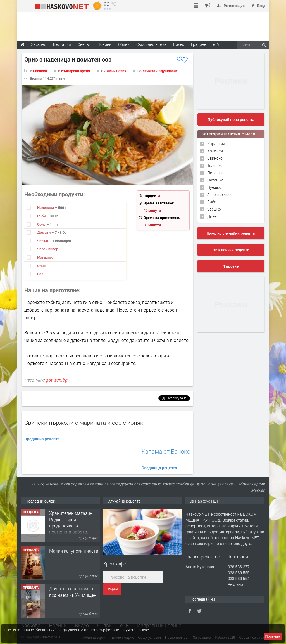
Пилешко (215, 173)
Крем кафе (115, 564)
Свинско (40, 71)
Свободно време (151, 44)
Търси (112, 589)
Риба (212, 202)
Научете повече (135, 630)
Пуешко (214, 187)
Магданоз (45, 257)
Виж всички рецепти (231, 250)
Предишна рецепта (42, 439)
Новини (104, 44)
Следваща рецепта (159, 468)
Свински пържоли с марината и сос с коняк (84, 423)
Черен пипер (48, 249)
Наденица (46, 207)
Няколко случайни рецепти (231, 233)
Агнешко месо (220, 194)
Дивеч (213, 216)
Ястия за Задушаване (159, 71)
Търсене (231, 266)
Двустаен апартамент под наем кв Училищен (73, 592)
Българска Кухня (76, 71)
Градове (199, 44)
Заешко (214, 209)
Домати (44, 232)
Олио (41, 266)
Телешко (215, 165)
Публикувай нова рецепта (231, 120)
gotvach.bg (56, 380)
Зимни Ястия (115, 71)
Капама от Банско (166, 451)
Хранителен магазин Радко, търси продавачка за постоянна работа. (71, 522)
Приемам (273, 636)
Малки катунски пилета (74, 551)
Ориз (42, 224)
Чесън (43, 241)
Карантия (216, 144)
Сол (40, 274)
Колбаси (215, 151)
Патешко (215, 180)
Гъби (42, 216)
